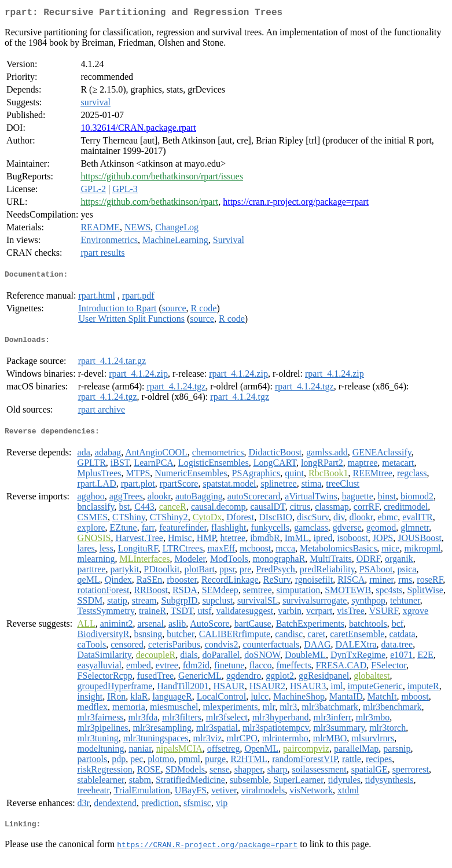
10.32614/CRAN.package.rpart (138, 130)
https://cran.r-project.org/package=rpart (296, 204)
